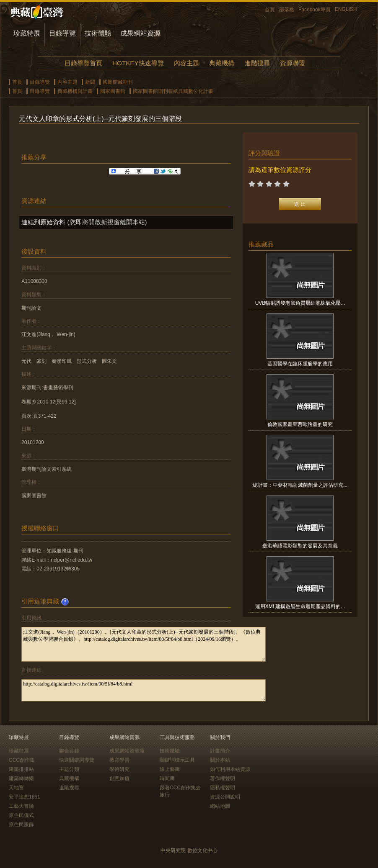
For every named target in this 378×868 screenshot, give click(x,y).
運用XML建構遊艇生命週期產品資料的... (300, 606)
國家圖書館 (113, 91)
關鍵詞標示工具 (177, 760)
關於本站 (220, 760)
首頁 (270, 10)
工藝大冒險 (21, 806)
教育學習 (119, 760)
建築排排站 (21, 769)
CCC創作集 (22, 760)
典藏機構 (222, 63)
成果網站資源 (140, 33)
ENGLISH (346, 9)
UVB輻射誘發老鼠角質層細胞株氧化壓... (300, 303)
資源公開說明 (225, 797)
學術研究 (119, 769)
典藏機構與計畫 (75, 91)
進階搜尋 (257, 63)
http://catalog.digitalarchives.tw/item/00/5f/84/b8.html (144, 690)
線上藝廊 (170, 769)
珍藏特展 (27, 33)
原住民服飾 (21, 824)
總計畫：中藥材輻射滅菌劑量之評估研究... (300, 485)
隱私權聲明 (223, 788)
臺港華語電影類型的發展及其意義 (300, 546)
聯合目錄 (69, 751)
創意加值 (119, 778)
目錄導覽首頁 (83, 63)
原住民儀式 (21, 815)
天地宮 (16, 788)
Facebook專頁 (315, 10)
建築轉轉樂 (21, 778)
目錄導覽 (62, 33)
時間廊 (167, 778)
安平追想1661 (25, 797)
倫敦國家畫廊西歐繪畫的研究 (300, 424)
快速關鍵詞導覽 (77, 760)
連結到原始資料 (43, 222)
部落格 (287, 10)
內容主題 (186, 63)
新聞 (90, 82)
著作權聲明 (223, 778)
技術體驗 (98, 33)
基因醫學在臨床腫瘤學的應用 (300, 364)
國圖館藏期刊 (118, 82)
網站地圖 (220, 806)
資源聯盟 (293, 63)
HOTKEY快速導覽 (138, 63)
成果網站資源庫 (127, 751)
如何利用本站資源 (230, 769)
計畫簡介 (220, 751)
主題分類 (69, 769)
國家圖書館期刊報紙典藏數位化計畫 (173, 91)
